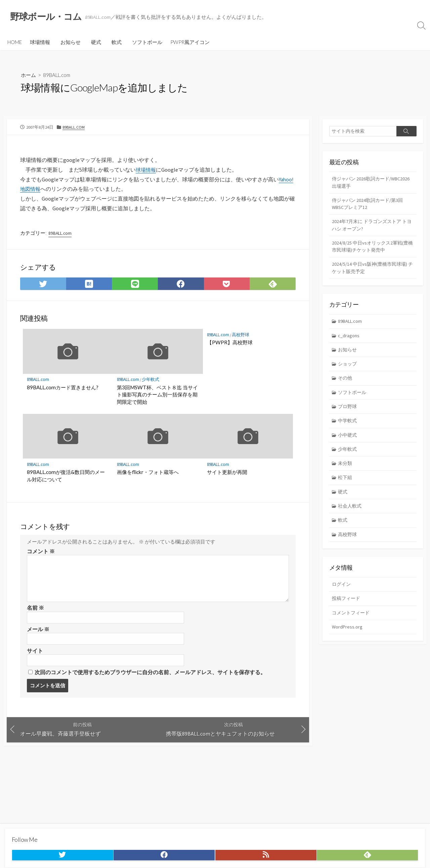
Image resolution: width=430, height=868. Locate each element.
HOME (15, 43)
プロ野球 (348, 415)
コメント (41, 554)
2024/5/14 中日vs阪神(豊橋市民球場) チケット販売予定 (371, 273)
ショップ (348, 371)
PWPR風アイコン (190, 43)
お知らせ (71, 43)
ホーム (29, 76)
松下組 (346, 488)
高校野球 (242, 337)
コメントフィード (352, 626)
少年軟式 (152, 382)
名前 (35, 611)
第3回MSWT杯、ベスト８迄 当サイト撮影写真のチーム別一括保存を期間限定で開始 (157, 397)
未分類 (346, 473)
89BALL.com (59, 76)
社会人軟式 (351, 517)
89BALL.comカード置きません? (63, 389)
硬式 (96, 43)
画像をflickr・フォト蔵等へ (148, 475)
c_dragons (349, 342)
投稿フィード (347, 612)
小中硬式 (348, 444)
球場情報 (40, 43)
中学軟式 (348, 429)
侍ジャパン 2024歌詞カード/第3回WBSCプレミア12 (369, 206)
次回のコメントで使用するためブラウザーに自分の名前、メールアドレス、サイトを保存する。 (150, 677)
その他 (346, 386)
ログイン (342, 597)
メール (38, 633)
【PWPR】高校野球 (230, 345)
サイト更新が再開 (227, 475)
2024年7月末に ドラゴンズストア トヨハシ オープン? (372, 228)
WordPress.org (348, 641)
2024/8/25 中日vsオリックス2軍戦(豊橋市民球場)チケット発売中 (372, 251)
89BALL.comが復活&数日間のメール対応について (66, 478)
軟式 (117, 43)
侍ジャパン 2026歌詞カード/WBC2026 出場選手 (360, 184)
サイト (35, 655)
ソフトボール (147, 43)
